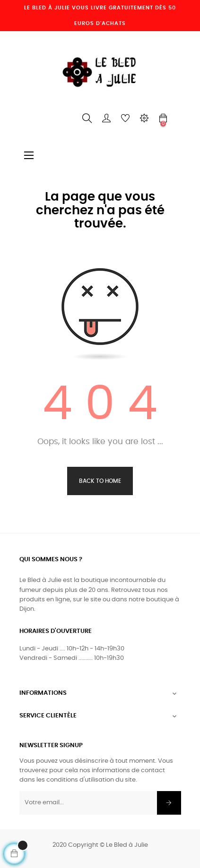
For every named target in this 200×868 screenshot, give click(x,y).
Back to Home (100, 481)
